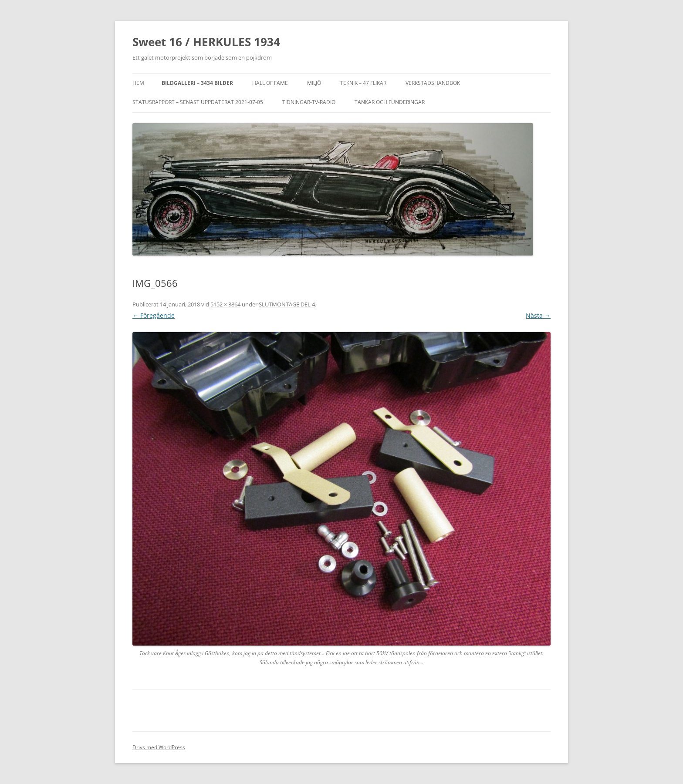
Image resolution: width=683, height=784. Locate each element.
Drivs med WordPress (159, 747)
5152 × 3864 (225, 304)
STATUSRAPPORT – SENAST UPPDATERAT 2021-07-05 (198, 102)
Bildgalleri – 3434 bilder (197, 83)
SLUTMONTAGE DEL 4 (287, 304)
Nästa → (538, 315)
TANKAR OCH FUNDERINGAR (390, 102)
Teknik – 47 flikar (363, 83)
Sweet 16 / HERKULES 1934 (206, 42)
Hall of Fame (270, 83)
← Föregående (154, 315)
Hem (138, 83)
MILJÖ (314, 83)
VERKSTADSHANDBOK (433, 83)
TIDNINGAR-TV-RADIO (309, 102)
